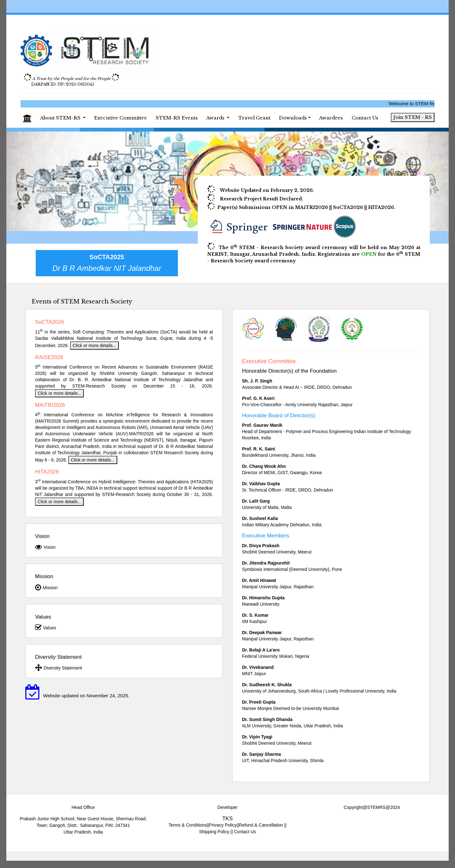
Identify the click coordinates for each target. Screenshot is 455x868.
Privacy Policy (223, 825)
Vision (45, 547)
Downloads (293, 118)
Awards (216, 118)
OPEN (369, 254)
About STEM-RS (61, 118)
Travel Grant (254, 118)
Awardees (331, 118)
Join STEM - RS (413, 117)
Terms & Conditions (188, 825)
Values (46, 627)
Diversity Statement (58, 668)
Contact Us (365, 118)
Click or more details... (94, 345)
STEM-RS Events (177, 118)
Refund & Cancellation (261, 825)
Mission (46, 587)
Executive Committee (121, 118)
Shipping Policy (215, 832)
